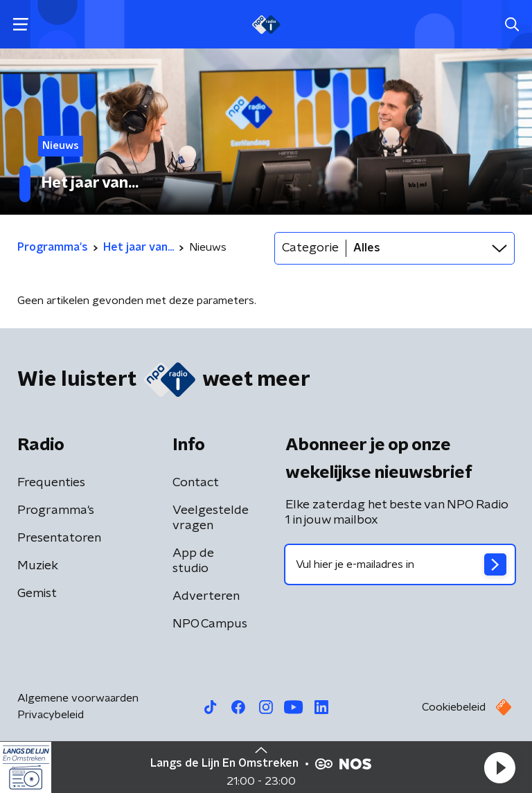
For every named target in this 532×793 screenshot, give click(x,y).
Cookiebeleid (454, 707)
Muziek (38, 566)
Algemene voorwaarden (78, 698)
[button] (499, 767)
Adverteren (206, 596)
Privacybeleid (51, 715)
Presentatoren (59, 538)
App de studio (193, 561)
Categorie (310, 248)
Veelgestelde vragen (211, 518)
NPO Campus (210, 624)
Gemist (37, 594)
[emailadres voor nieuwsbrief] (400, 564)
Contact (196, 483)
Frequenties (51, 483)
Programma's (56, 510)
